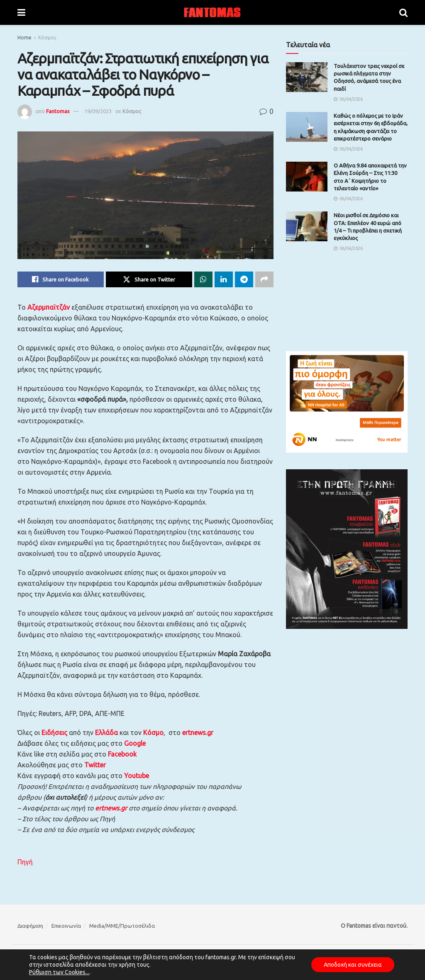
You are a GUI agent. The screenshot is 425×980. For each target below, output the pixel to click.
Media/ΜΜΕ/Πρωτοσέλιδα (122, 926)
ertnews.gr (111, 808)
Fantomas (58, 111)
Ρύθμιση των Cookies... (59, 972)
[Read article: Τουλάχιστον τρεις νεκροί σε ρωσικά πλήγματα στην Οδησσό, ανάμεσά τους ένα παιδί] (307, 77)
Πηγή (25, 862)
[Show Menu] (21, 12)
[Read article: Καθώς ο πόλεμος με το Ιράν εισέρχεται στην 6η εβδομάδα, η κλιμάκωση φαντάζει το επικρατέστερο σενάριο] (307, 127)
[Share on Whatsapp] (203, 279)
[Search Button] (403, 12)
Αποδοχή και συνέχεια (353, 965)
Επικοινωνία (66, 926)
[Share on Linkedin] (224, 279)
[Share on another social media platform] (264, 279)
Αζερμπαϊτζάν (49, 307)
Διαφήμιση (30, 926)
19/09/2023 (98, 111)
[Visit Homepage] (212, 12)
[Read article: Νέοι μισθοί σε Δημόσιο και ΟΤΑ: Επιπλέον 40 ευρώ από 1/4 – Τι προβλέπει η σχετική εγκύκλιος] (307, 226)
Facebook (122, 754)
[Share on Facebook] (61, 279)
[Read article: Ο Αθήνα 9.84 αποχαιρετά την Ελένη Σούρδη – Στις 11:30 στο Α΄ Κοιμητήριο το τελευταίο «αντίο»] (307, 177)
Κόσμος (47, 38)
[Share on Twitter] (149, 279)
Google (135, 743)
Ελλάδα (106, 733)
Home (24, 38)
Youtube (137, 776)
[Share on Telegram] (244, 279)
